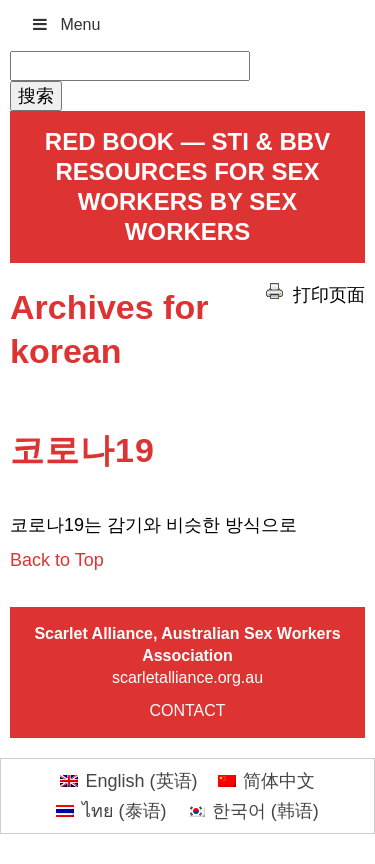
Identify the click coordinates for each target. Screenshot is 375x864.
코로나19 (82, 450)
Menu (65, 24)
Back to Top (57, 560)
